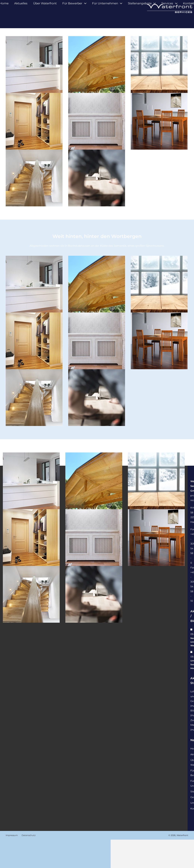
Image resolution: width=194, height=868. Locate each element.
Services (167, 20)
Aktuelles (21, 20)
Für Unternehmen (105, 20)
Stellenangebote (140, 20)
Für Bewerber (72, 20)
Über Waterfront (45, 20)
